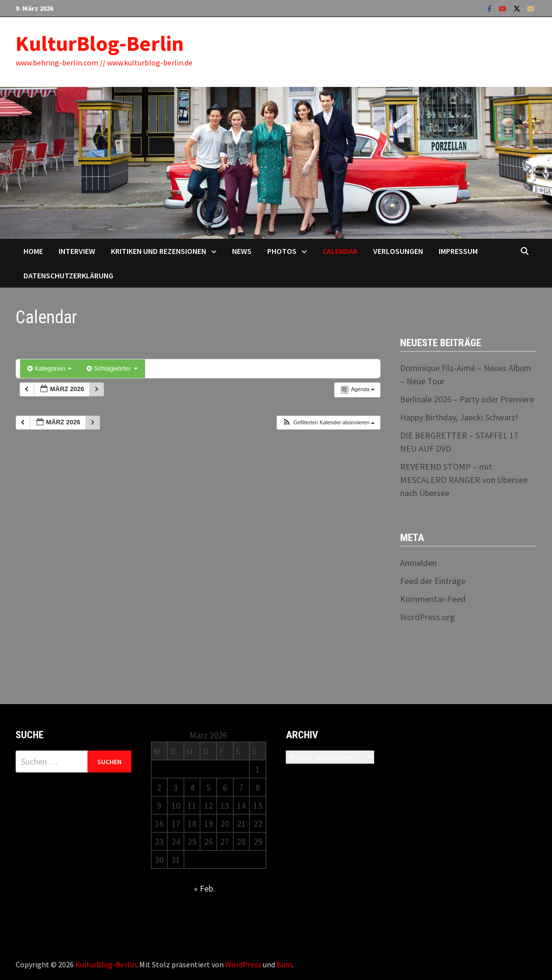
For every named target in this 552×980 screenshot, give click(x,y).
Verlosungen (398, 251)
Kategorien (50, 368)
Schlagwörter (112, 368)
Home (33, 251)
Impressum (458, 251)
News (242, 251)
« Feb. (204, 888)
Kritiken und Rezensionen (159, 251)
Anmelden (418, 563)
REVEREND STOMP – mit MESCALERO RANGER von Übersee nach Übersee (464, 480)
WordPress (243, 964)
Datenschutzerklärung (68, 275)
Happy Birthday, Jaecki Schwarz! (459, 417)
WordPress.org (427, 617)
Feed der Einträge (433, 581)
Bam (284, 964)
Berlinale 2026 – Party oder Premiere (467, 399)
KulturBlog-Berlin (100, 43)
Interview (77, 251)
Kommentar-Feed (433, 599)
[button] (328, 423)
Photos (282, 251)
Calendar (340, 251)
